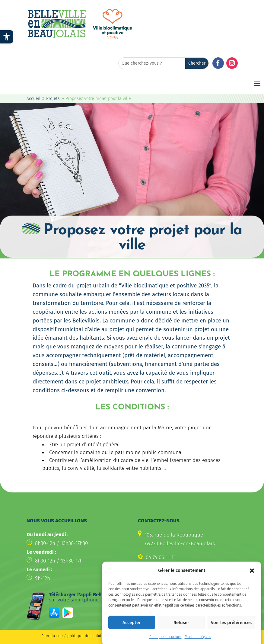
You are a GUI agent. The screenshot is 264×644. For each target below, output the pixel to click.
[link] (7, 37)
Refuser (181, 630)
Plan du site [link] (52, 636)
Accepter (132, 630)
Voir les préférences (231, 630)
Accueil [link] (33, 99)
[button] (252, 578)
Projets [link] (53, 99)
